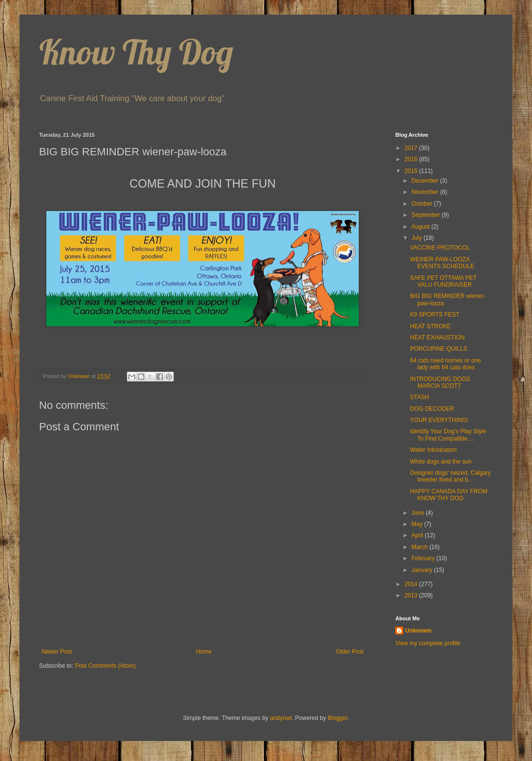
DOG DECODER (432, 409)
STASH (419, 397)
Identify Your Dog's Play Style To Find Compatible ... (448, 435)
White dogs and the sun (441, 462)
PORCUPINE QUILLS (439, 349)
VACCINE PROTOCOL (440, 248)
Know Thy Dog (136, 52)
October (423, 204)
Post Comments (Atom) (105, 666)
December (426, 181)
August (421, 227)
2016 (412, 159)
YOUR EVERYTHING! (439, 420)
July (418, 238)
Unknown (418, 631)
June (419, 513)
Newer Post (57, 652)
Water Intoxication (433, 450)
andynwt (281, 718)
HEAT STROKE (430, 326)
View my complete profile (428, 643)
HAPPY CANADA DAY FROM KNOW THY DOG (449, 495)
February (424, 558)
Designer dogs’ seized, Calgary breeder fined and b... (450, 476)
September (427, 215)
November (426, 192)
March (420, 547)
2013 (412, 595)
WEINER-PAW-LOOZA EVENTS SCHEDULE (442, 263)
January (423, 570)
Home (204, 652)
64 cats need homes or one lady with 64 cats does (445, 364)
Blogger (338, 718)
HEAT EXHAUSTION (437, 338)
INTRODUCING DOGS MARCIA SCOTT (440, 382)
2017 (412, 148)
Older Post (350, 652)
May (418, 524)
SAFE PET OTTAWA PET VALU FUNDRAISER (443, 281)
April (418, 535)
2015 (412, 171)
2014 (412, 584)
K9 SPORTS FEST (435, 315)
